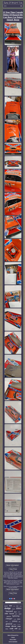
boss (19, 619)
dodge (8, 608)
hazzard (9, 611)
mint (14, 606)
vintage (8, 626)
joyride (19, 625)
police (16, 614)
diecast (14, 626)
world (15, 619)
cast (19, 629)
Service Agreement (13, 642)
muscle (6, 606)
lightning (16, 616)
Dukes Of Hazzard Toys (13, 635)
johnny (15, 621)
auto (7, 621)
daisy (7, 629)
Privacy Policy (13, 639)
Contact (13, 637)
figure (15, 612)
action (21, 606)
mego (19, 626)
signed (20, 614)
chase (19, 612)
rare (11, 606)
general (9, 624)
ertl (16, 628)
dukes (19, 608)
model (13, 609)
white (6, 614)
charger (9, 619)
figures (15, 624)
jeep (17, 606)
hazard (12, 614)
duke (20, 622)
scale (11, 629)
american (9, 616)
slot (13, 630)
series (10, 622)
